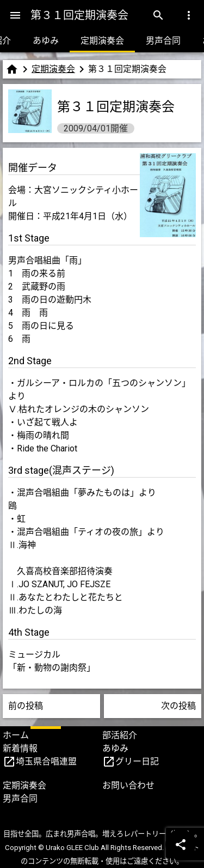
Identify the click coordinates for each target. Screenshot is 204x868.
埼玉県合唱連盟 (46, 761)
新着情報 (20, 748)
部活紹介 (120, 735)
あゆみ (46, 41)
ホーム (16, 735)
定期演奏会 (102, 41)
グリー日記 (137, 761)
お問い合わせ (128, 785)
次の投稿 (178, 706)
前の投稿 (26, 706)
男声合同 (163, 41)
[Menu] (15, 15)
